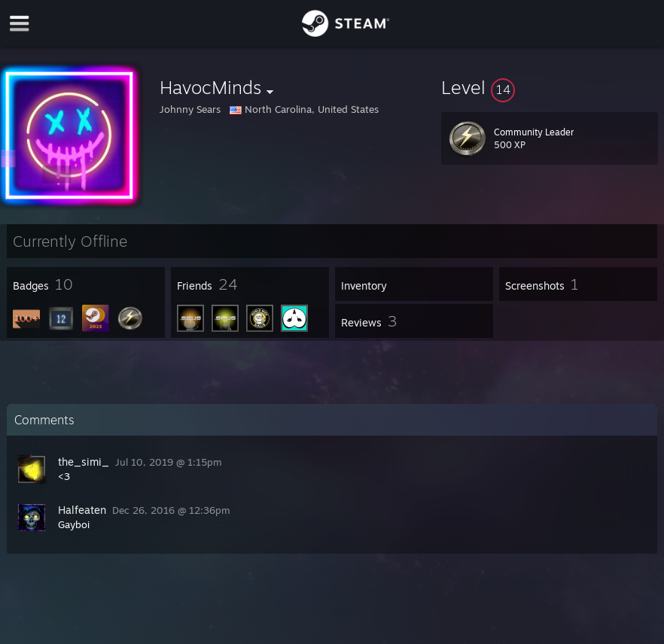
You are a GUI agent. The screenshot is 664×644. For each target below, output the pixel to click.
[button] (550, 87)
